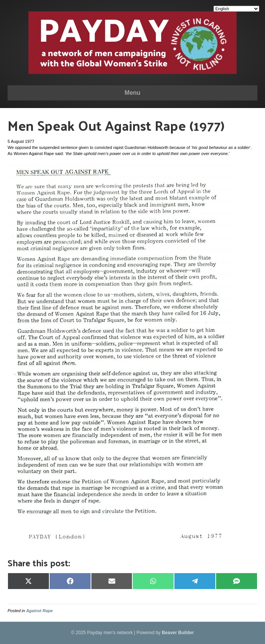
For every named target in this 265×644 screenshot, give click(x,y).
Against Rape (39, 611)
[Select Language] (236, 9)
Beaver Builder (178, 633)
